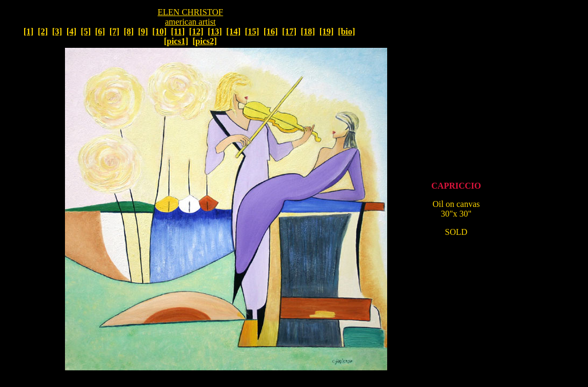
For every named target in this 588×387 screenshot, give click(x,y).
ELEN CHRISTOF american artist (191, 17)
